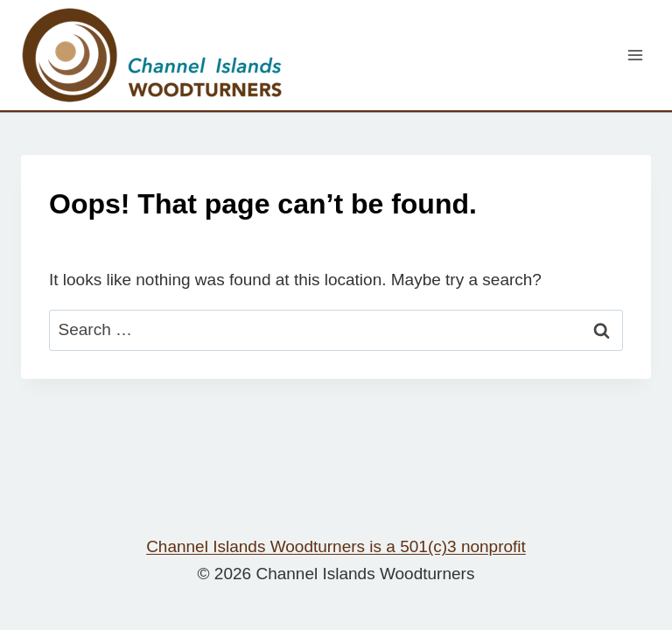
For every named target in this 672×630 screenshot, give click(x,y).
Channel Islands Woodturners (336, 546)
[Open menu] (635, 55)
